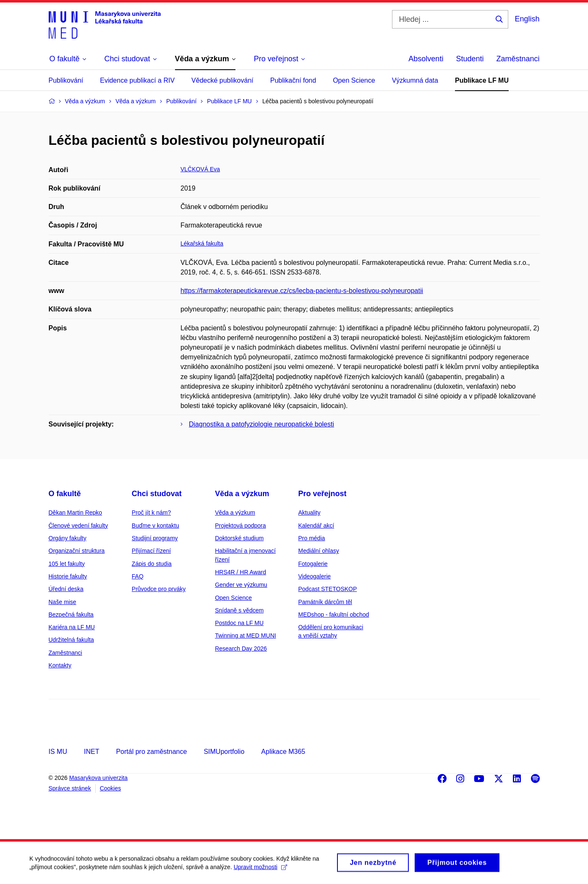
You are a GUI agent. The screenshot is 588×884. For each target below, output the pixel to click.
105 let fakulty (67, 564)
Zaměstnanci (518, 59)
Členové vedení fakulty (78, 526)
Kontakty (60, 665)
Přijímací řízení (151, 551)
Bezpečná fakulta (71, 615)
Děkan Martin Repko (76, 513)
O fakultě (65, 494)
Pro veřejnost (322, 494)
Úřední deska (66, 589)
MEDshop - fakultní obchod (333, 615)
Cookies (111, 788)
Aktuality (309, 513)
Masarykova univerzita (98, 778)
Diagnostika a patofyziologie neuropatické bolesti (261, 424)
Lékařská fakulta (202, 243)
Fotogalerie (313, 564)
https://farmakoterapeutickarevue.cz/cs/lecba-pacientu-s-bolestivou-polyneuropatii (302, 291)
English (527, 19)
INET (91, 752)
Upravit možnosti (260, 871)
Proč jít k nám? (151, 513)
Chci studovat (157, 494)
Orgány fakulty (68, 538)
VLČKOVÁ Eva (200, 169)
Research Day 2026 (241, 649)
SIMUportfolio (224, 752)
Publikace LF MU (482, 80)
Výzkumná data (415, 80)
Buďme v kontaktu (155, 526)
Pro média (311, 538)
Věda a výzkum (242, 494)
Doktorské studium (239, 538)
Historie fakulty (68, 576)
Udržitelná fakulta (71, 640)
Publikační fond (293, 80)
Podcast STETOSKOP (327, 589)
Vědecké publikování (222, 80)
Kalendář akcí (316, 526)
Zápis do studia (152, 564)
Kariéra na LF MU (72, 627)
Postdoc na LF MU (239, 623)
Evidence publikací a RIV (137, 80)
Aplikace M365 (283, 752)
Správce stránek (70, 788)
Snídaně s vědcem (239, 610)
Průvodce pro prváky (159, 589)
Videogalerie (314, 576)
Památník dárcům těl (325, 602)
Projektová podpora (240, 526)
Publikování (66, 80)
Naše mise (63, 602)
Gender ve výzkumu (241, 585)
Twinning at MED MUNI (245, 636)
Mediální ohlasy (318, 551)
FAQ (138, 576)
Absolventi (426, 59)
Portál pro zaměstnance (151, 752)
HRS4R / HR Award (240, 572)
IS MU (58, 752)
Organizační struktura (77, 551)
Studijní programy (155, 538)
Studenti (470, 59)
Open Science (354, 80)
